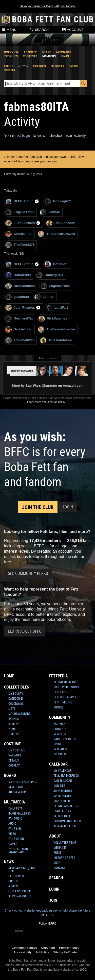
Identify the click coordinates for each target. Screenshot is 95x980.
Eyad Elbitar (62, 811)
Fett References (65, 697)
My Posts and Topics (23, 782)
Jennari (50, 212)
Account (72, 30)
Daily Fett (15, 808)
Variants (15, 755)
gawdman (17, 297)
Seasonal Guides (20, 896)
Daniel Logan (63, 781)
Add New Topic (18, 792)
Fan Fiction (16, 839)
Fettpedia (59, 676)
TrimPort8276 (20, 245)
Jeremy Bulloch (65, 826)
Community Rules (24, 948)
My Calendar (62, 771)
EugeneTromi (20, 212)
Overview (11, 52)
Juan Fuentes (23, 223)
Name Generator (65, 739)
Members (49, 56)
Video (12, 834)
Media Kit (60, 848)
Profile (9, 66)
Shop (57, 863)
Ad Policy (42, 952)
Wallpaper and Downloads (19, 850)
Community (60, 717)
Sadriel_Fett (19, 234)
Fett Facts (61, 692)
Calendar (58, 764)
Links (65, 56)
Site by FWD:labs (65, 952)
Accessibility (22, 952)
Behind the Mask (65, 682)
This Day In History (66, 687)
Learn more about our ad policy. (46, 402)
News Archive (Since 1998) (22, 870)
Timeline (14, 734)
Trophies (11, 56)
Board (46, 52)
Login (68, 507)
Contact (59, 868)
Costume (12, 744)
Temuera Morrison (66, 776)
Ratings (14, 719)
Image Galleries (20, 814)
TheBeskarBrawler (57, 234)
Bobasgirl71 (58, 201)
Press (57, 853)
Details (14, 761)
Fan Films (15, 829)
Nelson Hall (62, 816)
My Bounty (16, 694)
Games (13, 844)
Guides (13, 881)
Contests (30, 56)
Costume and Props (67, 821)
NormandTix (19, 319)
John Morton (63, 791)
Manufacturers (19, 714)
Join (53, 900)
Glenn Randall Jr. (66, 806)
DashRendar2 (20, 286)
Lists (12, 709)
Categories (16, 699)
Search (39, 30)
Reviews (14, 724)
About (55, 836)
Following (40, 66)
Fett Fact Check (20, 891)
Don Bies (59, 786)
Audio (12, 824)
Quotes (58, 707)
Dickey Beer (62, 801)
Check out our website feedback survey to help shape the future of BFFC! (48, 913)
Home (9, 676)
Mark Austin (62, 796)
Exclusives (16, 876)
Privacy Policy (69, 948)
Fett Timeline (63, 702)
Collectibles (17, 687)
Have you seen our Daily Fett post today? (47, 6)
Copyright (48, 948)
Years (12, 729)
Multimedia (15, 802)
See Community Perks (28, 573)
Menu (9, 30)
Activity (30, 52)
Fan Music (15, 819)
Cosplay (14, 766)
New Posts (16, 787)
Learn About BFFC (25, 631)
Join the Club (38, 507)
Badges (73, 66)
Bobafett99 (18, 275)
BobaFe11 (57, 264)
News (9, 862)
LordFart (57, 308)
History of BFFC (64, 858)
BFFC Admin (22, 201)
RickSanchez (60, 223)
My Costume (17, 750)
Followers (57, 66)
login (27, 136)
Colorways (16, 704)
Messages (64, 52)
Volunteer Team (65, 843)
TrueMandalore (56, 340)
